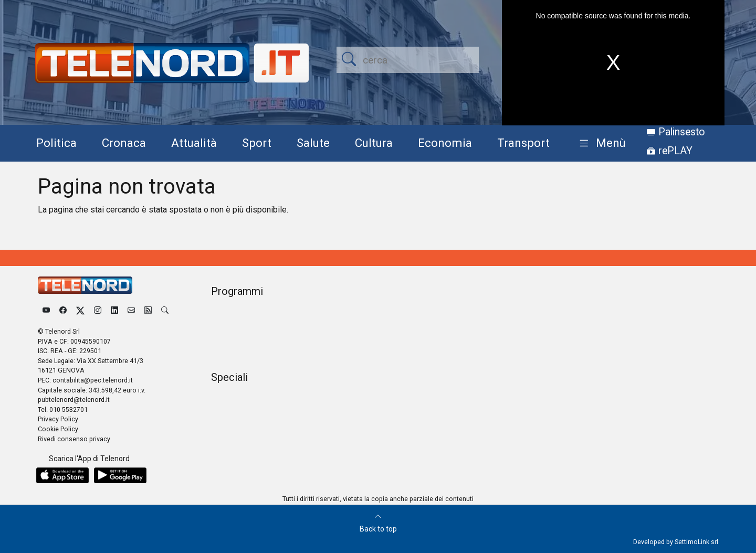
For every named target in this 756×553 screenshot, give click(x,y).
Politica (56, 143)
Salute (313, 143)
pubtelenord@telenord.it (74, 400)
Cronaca (124, 143)
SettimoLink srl (696, 542)
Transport (523, 143)
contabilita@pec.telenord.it (93, 380)
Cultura (374, 143)
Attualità (194, 143)
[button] (600, 143)
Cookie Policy (58, 429)
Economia (445, 143)
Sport (257, 143)
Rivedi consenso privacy (74, 439)
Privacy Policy (58, 419)
